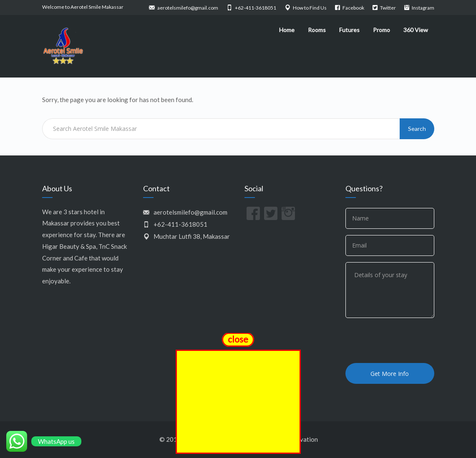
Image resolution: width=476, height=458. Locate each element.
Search (417, 129)
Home (287, 30)
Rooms (317, 30)
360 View (416, 30)
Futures (349, 30)
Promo (382, 30)
